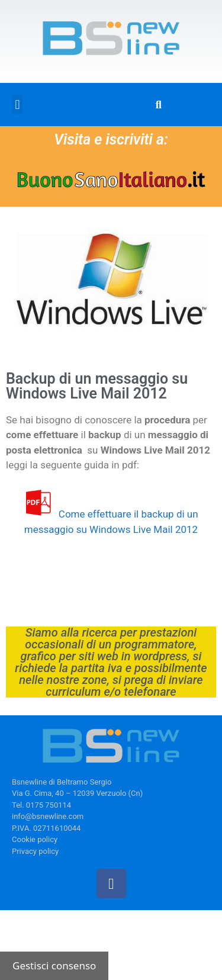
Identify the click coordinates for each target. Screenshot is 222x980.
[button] (17, 105)
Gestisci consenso (54, 965)
